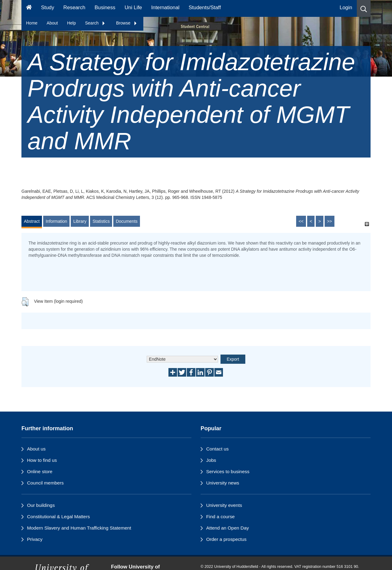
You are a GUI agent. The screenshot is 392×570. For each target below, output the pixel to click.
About (52, 23)
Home (32, 23)
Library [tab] (80, 221)
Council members (45, 483)
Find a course (220, 517)
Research (74, 8)
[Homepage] (29, 8)
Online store (40, 471)
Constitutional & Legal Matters (58, 517)
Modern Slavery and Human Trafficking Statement (79, 528)
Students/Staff (205, 8)
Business (105, 8)
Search (95, 23)
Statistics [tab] (101, 221)
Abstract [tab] (32, 221)
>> (330, 221)
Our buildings (41, 505)
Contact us (217, 449)
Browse (127, 23)
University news (223, 483)
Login (346, 8)
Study (48, 8)
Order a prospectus (226, 539)
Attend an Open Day (227, 528)
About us (36, 449)
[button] (364, 8)
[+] (367, 224)
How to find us (42, 460)
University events (224, 505)
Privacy (35, 539)
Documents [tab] (127, 221)
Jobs (211, 460)
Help (72, 23)
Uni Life (133, 8)
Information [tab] (56, 221)
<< (301, 221)
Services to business (228, 471)
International (165, 8)
